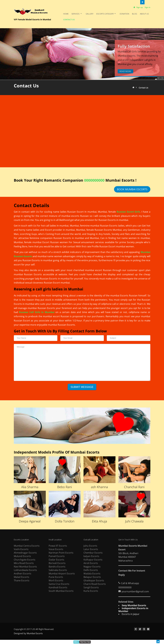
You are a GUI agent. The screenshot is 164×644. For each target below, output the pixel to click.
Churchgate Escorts (25, 560)
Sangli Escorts (91, 587)
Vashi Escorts (21, 549)
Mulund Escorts (22, 556)
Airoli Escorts (91, 563)
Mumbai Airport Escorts (62, 574)
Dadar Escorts (56, 560)
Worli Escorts (56, 580)
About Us (144, 14)
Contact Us (69, 20)
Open (142, 2)
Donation (124, 14)
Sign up (138, 7)
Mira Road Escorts (24, 563)
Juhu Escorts (90, 546)
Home (66, 14)
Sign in (148, 7)
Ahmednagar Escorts (25, 553)
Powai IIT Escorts (58, 546)
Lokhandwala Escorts (25, 570)
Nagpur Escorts (92, 567)
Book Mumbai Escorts (132, 189)
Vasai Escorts (56, 549)
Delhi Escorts (91, 570)
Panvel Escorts (57, 556)
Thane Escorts (22, 580)
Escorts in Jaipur (131, 614)
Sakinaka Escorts (58, 570)
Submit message (82, 387)
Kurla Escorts (91, 591)
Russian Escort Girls (128, 212)
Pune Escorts (56, 577)
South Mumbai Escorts (61, 591)
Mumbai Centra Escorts (27, 546)
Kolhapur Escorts (93, 560)
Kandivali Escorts (58, 587)
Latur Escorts (91, 549)
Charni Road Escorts (95, 584)
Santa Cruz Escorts (59, 584)
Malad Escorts (21, 577)
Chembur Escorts (93, 553)
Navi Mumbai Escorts (25, 567)
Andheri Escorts (23, 574)
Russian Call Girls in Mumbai (37, 312)
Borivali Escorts (57, 563)
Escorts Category (106, 14)
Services (77, 14)
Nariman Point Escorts (61, 553)
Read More (125, 71)
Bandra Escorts (57, 567)
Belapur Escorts (92, 577)
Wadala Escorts (92, 574)
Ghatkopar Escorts (94, 580)
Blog (135, 14)
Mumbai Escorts (35, 633)
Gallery (90, 14)
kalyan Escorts (91, 556)
